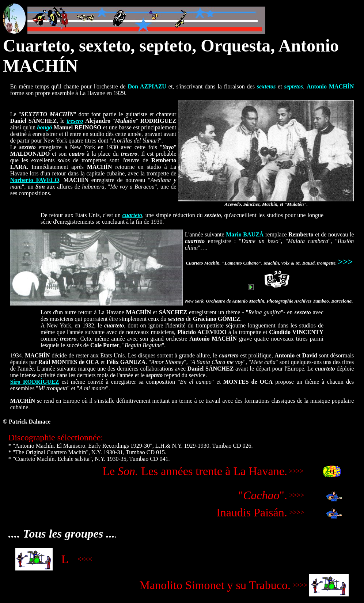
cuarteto (132, 215)
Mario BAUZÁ (245, 234)
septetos (294, 86)
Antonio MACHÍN (330, 86)
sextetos (266, 86)
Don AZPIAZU (147, 86)
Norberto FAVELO (35, 180)
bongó (45, 127)
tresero (75, 121)
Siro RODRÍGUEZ (35, 382)
